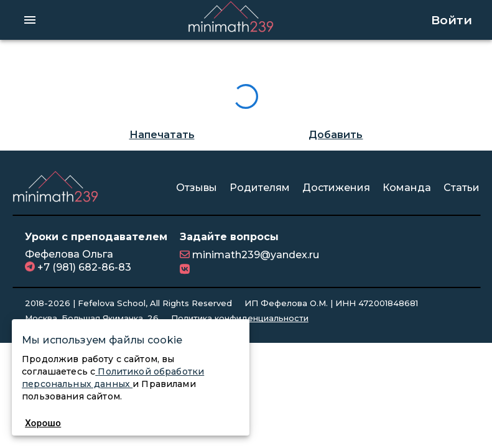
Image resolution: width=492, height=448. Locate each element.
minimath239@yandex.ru (254, 255)
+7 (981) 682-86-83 (83, 267)
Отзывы (197, 188)
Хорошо (44, 423)
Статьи (462, 188)
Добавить (336, 135)
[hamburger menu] (30, 20)
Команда (407, 188)
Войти (452, 20)
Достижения (336, 188)
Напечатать (162, 135)
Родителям (260, 188)
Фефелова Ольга (69, 254)
